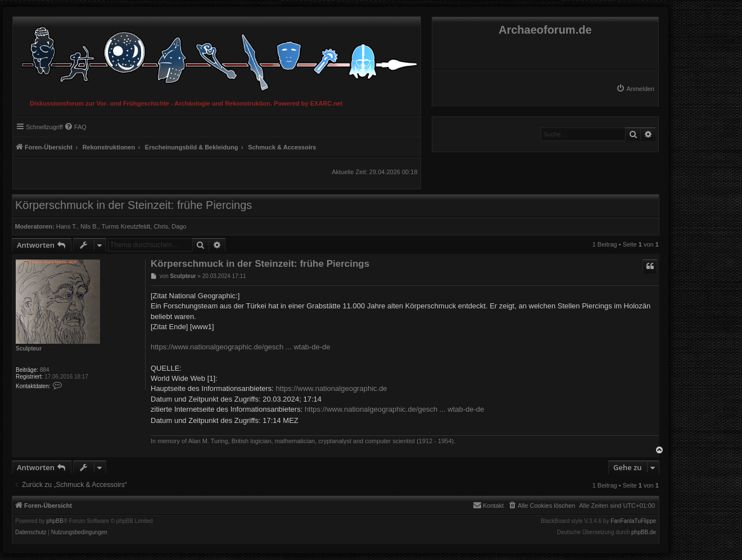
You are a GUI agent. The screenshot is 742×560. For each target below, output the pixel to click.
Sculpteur (29, 349)
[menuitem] (635, 89)
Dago (179, 226)
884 (45, 370)
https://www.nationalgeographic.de (332, 388)
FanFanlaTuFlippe (633, 521)
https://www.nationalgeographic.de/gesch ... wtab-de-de (240, 347)
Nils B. (89, 226)
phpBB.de (644, 532)
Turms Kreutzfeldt (126, 226)
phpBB (55, 521)
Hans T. (67, 226)
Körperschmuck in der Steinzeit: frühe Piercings (134, 205)
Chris (161, 226)
